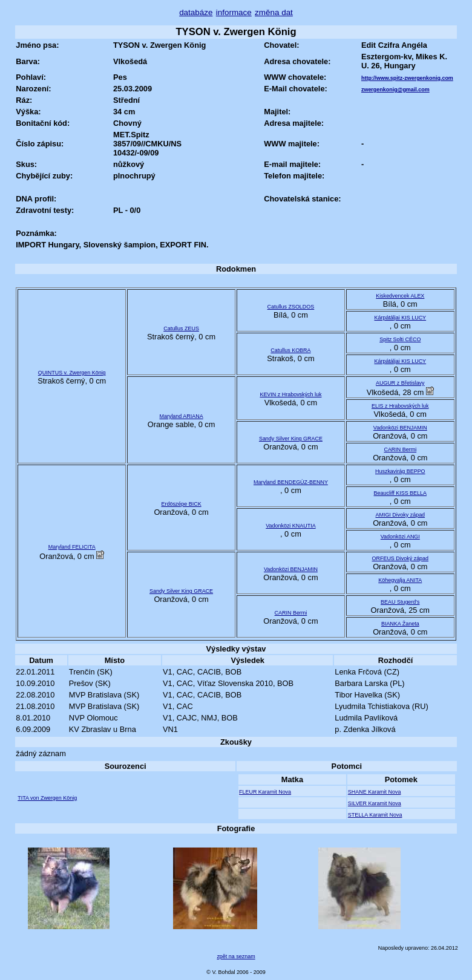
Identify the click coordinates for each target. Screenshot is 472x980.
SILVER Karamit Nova (375, 803)
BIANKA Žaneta (400, 624)
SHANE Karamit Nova (375, 792)
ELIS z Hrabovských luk (400, 406)
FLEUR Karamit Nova (265, 792)
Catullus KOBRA (290, 350)
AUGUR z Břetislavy (400, 383)
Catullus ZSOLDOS (291, 307)
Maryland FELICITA (72, 547)
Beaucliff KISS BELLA (400, 493)
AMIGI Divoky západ (400, 515)
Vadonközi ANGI (400, 537)
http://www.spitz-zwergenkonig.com (407, 78)
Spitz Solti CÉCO (400, 339)
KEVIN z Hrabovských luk (290, 394)
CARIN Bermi (400, 449)
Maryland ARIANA (181, 416)
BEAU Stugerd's (400, 602)
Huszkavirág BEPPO (400, 471)
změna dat (274, 12)
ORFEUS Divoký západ (401, 558)
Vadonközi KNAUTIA (290, 526)
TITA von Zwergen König (47, 798)
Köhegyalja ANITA (400, 580)
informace (234, 12)
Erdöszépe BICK (181, 504)
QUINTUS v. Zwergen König (72, 373)
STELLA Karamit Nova (375, 815)
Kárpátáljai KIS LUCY (400, 318)
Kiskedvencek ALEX (400, 296)
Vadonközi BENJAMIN (400, 428)
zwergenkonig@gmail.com (395, 90)
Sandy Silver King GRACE (291, 439)
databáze (196, 12)
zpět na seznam (236, 956)
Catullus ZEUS (181, 328)
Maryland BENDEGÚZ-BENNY (291, 482)
